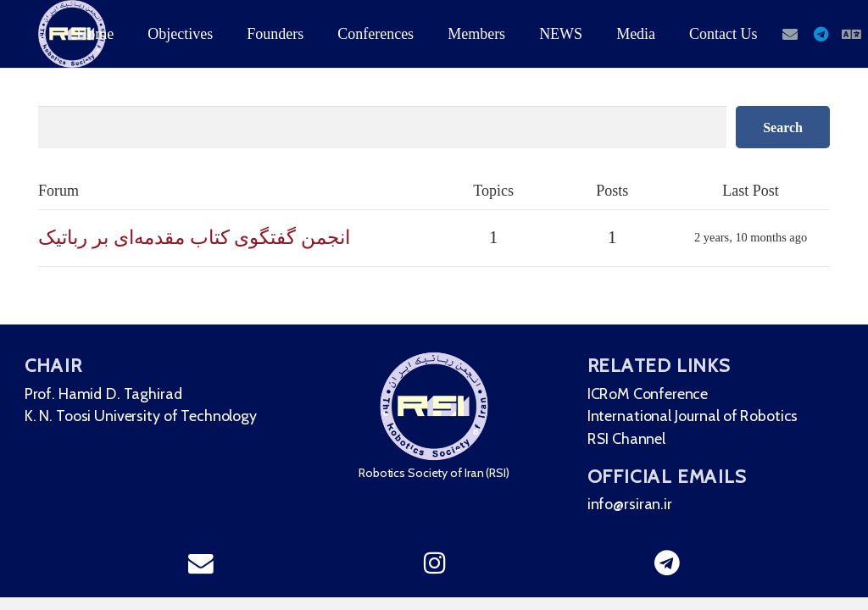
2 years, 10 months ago (751, 237)
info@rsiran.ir (637, 506)
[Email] (790, 34)
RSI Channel (633, 438)
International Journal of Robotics (701, 415)
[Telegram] (821, 34)
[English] (851, 34)
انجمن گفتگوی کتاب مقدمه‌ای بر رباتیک (194, 237)
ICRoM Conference (655, 392)
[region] (434, 461)
